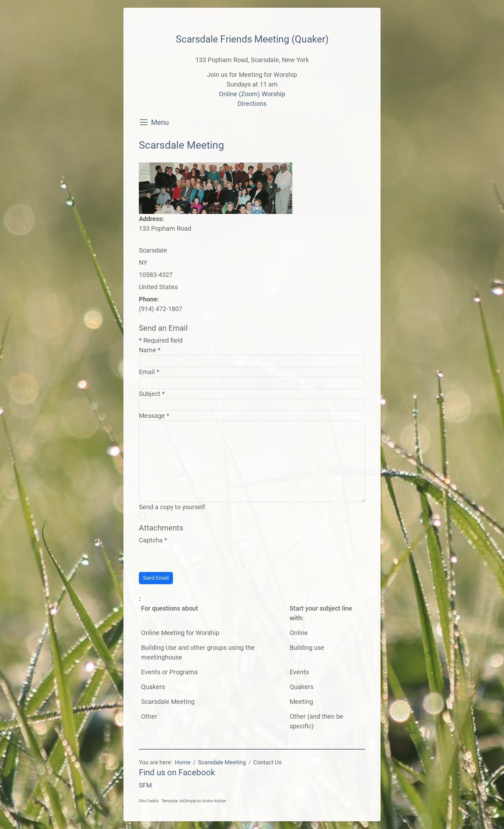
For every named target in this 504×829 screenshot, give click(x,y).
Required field (161, 340)
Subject (152, 394)
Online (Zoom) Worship (252, 94)
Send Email (156, 578)
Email (149, 372)
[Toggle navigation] (144, 122)
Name (150, 350)
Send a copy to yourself (172, 507)
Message (154, 416)
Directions (252, 104)
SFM (145, 785)
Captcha (153, 540)
